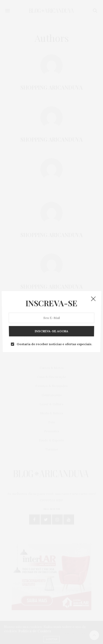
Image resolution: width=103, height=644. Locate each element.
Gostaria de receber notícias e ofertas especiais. (54, 331)
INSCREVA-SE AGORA (51, 322)
